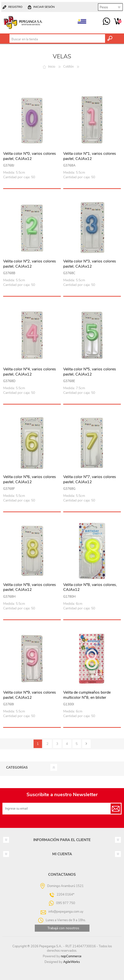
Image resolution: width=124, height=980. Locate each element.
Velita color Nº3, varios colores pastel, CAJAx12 (90, 264)
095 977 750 (106, 21)
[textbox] (57, 39)
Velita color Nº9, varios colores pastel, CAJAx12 (30, 695)
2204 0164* (66, 895)
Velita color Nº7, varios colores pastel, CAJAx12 (90, 480)
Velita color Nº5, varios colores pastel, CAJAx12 (90, 372)
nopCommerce (71, 956)
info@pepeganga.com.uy (66, 912)
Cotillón (68, 67)
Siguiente (86, 744)
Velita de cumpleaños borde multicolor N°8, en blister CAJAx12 (87, 698)
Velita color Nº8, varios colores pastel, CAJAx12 (30, 587)
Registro (15, 7)
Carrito (117, 21)
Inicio (52, 67)
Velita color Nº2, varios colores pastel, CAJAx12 (30, 264)
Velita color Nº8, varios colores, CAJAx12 (90, 587)
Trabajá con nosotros (63, 928)
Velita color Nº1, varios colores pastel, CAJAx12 (90, 156)
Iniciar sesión (44, 7)
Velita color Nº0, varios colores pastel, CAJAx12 (30, 156)
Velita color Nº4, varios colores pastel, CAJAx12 (30, 372)
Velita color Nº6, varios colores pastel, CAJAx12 (30, 480)
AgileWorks (71, 962)
